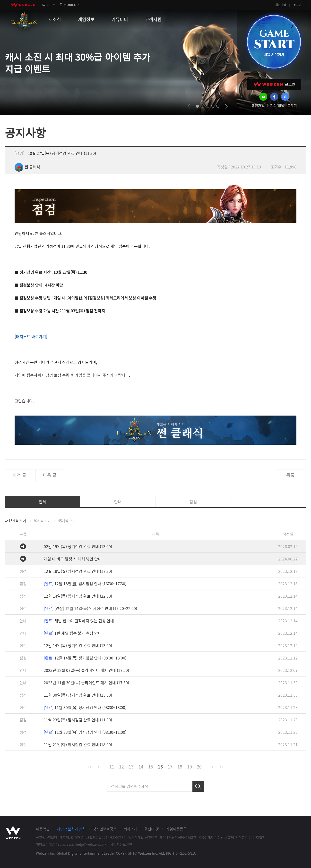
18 (180, 767)
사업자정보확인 (121, 844)
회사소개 (130, 829)
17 (170, 767)
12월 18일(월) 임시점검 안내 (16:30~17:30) (85, 584)
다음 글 (50, 475)
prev (189, 106)
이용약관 (43, 829)
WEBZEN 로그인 (274, 84)
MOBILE (70, 5)
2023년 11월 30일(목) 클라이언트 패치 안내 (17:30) (86, 683)
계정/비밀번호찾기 (284, 105)
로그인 (297, 5)
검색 (198, 786)
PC (49, 5)
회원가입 (281, 5)
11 (112, 767)
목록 (290, 475)
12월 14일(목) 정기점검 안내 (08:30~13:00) (85, 658)
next (226, 106)
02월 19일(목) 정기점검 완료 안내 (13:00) (78, 546)
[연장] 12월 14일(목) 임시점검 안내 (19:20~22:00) (90, 608)
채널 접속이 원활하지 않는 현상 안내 (79, 621)
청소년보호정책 (105, 829)
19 (190, 767)
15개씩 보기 (17, 521)
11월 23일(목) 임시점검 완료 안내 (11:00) (78, 720)
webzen (23, 5)
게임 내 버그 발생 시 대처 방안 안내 (73, 559)
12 (121, 767)
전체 (43, 502)
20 (199, 767)
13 (131, 767)
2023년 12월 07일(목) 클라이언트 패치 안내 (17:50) (86, 670)
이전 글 (19, 475)
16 (160, 767)
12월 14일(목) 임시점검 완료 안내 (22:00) (78, 596)
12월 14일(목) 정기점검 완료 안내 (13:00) (78, 645)
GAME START (274, 42)
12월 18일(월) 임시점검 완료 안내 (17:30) (78, 571)
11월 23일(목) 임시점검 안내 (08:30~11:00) (85, 732)
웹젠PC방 (152, 829)
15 (151, 767)
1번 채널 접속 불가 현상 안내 (73, 633)
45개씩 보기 (67, 521)
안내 (118, 502)
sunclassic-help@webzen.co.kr (83, 844)
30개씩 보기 (42, 521)
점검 (193, 502)
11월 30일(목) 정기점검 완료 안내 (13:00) (78, 695)
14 (141, 767)
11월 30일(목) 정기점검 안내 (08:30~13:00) (85, 707)
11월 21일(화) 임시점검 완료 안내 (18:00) (78, 744)
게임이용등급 (176, 829)
